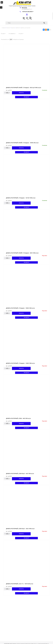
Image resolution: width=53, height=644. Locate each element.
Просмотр (26, 97)
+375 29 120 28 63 (28, 12)
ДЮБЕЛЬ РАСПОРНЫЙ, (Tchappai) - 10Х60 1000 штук (20, 308)
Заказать (21, 93)
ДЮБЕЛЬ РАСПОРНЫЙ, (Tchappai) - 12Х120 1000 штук (21, 198)
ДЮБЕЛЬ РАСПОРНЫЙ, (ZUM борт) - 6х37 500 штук (20, 474)
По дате (3, 34)
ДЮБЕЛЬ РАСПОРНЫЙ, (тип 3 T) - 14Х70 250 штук (20, 584)
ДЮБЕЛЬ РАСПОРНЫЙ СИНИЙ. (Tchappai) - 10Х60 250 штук (22, 143)
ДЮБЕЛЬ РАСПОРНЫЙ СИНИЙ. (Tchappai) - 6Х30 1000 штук (22, 253)
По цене (21, 34)
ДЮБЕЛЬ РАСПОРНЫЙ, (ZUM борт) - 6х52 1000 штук (20, 529)
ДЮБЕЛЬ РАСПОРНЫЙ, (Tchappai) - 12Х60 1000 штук (20, 363)
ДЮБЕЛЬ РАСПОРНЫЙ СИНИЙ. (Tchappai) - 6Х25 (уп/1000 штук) (23, 88)
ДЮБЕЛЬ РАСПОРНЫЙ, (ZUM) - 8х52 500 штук (18, 418)
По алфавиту (12, 34)
